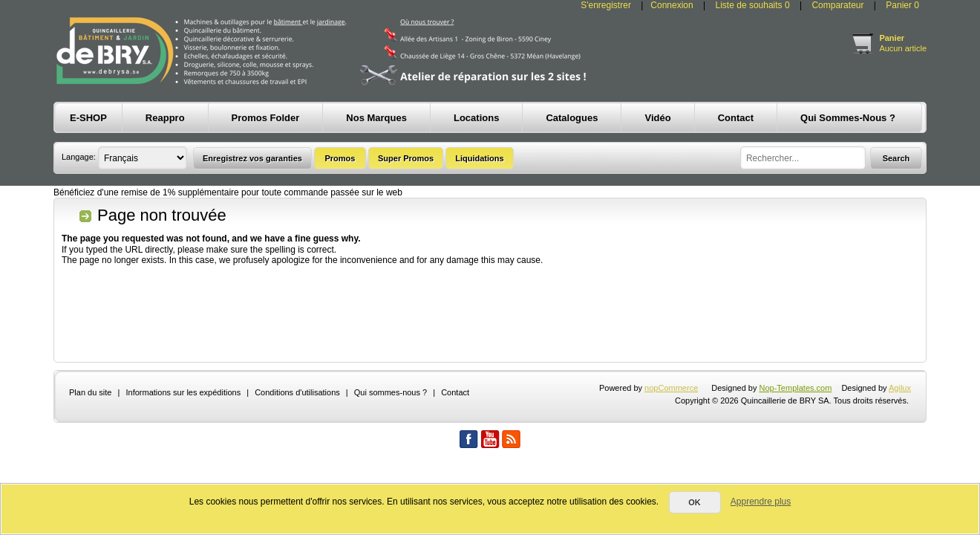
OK (695, 502)
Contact (455, 392)
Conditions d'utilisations (297, 392)
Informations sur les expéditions (183, 392)
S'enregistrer (606, 5)
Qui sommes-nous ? (391, 392)
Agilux (900, 388)
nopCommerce (671, 388)
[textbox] (803, 158)
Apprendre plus (761, 502)
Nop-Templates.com (796, 388)
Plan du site (90, 392)
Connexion (672, 5)
